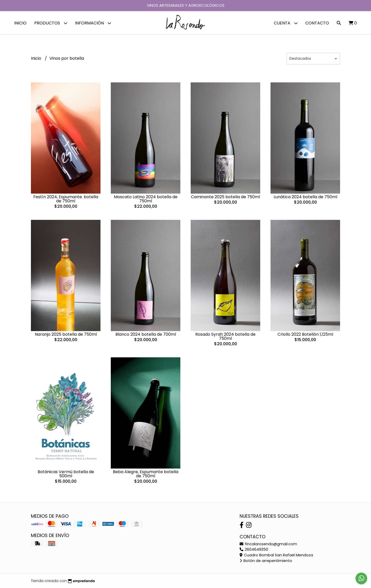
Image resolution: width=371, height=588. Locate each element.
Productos (51, 23)
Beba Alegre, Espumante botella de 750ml (146, 474)
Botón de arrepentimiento (266, 561)
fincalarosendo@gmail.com (268, 544)
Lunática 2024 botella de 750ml (305, 197)
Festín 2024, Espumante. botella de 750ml (66, 199)
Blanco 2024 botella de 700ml (146, 334)
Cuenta (286, 23)
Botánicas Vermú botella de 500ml (66, 474)
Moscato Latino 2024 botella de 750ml (146, 199)
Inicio (20, 23)
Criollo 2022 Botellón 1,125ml (305, 334)
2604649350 (254, 549)
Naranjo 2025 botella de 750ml (66, 334)
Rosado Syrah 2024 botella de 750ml (225, 336)
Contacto (317, 23)
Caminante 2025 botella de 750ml (225, 197)
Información (93, 23)
